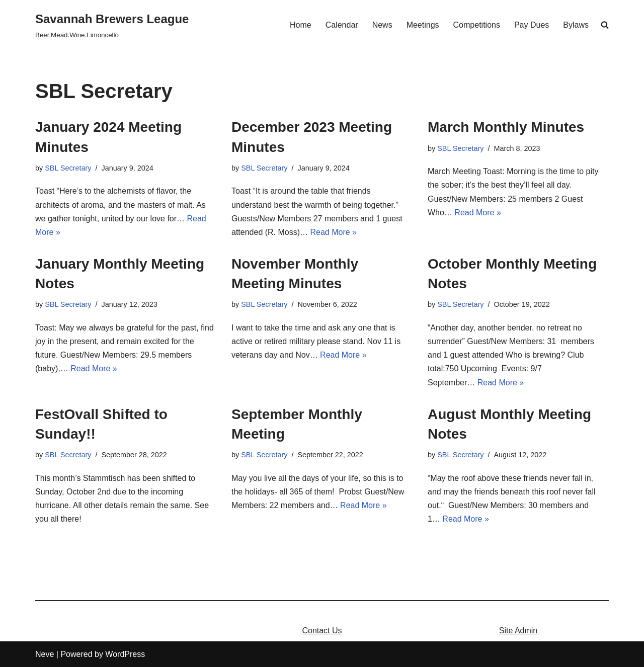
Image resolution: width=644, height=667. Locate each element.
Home (301, 25)
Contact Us (322, 631)
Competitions (477, 25)
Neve (45, 654)
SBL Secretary (68, 168)
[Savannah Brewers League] (112, 25)
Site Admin (518, 631)
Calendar (342, 25)
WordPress (125, 654)
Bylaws (576, 25)
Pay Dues (532, 25)
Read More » (334, 232)
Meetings (423, 25)
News (382, 25)
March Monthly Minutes (506, 127)
